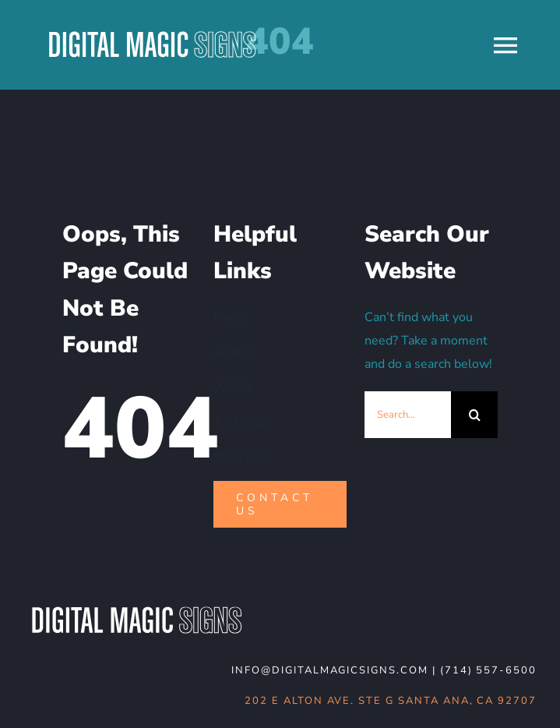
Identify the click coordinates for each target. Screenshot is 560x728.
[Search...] (408, 415)
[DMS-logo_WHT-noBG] (137, 608)
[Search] (474, 415)
